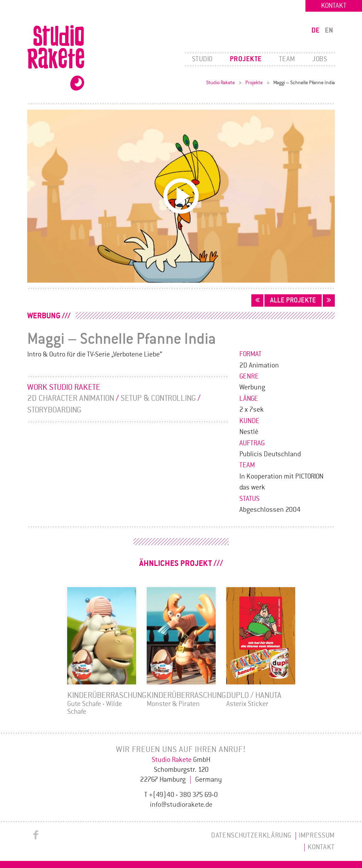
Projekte (246, 59)
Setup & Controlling (158, 398)
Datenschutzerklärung (251, 835)
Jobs (320, 59)
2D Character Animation (71, 398)
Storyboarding (54, 410)
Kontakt (334, 6)
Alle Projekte (293, 300)
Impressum (317, 835)
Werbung (44, 316)
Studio (202, 59)
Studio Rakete (220, 83)
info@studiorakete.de (181, 805)
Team (287, 59)
